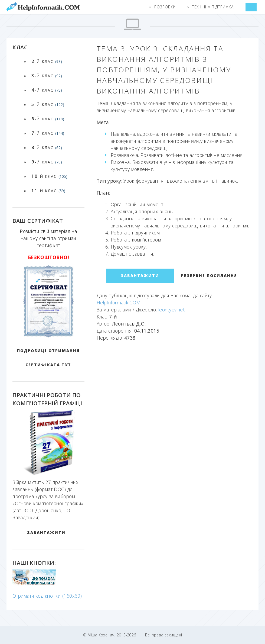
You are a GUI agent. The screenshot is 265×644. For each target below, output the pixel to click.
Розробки (165, 7)
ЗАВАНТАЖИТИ (46, 532)
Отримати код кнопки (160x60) (47, 596)
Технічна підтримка (213, 7)
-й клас (47, 61)
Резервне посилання (209, 276)
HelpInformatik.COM (119, 302)
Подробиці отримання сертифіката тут (48, 358)
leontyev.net (171, 310)
